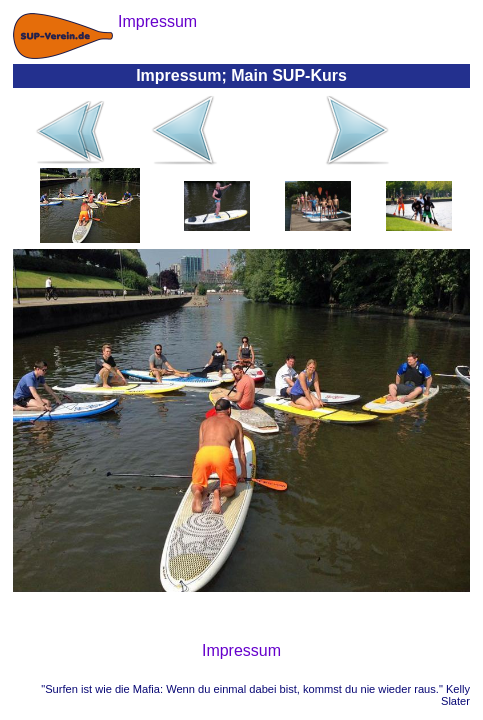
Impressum (241, 650)
